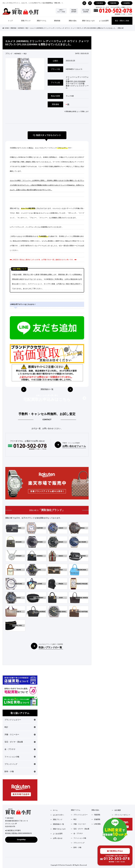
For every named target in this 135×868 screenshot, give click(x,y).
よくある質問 (104, 21)
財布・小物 (20, 771)
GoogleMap (21, 840)
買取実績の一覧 (47, 389)
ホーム (55, 810)
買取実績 (57, 21)
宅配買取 (113, 3)
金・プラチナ (20, 749)
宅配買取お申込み (115, 851)
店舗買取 (127, 3)
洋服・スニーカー (20, 734)
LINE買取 (97, 824)
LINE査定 (100, 3)
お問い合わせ (58, 838)
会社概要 (118, 810)
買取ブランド (26, 21)
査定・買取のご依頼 (122, 21)
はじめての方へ (58, 815)
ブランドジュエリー (20, 720)
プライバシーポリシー (122, 815)
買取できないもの (88, 21)
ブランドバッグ (20, 764)
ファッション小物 (20, 757)
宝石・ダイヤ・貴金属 (20, 742)
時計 (20, 727)
